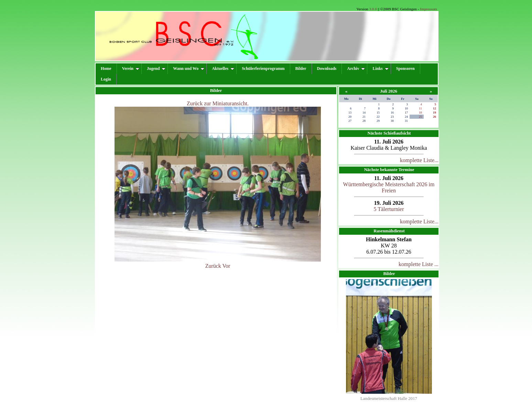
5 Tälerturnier (389, 209)
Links (380, 68)
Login (106, 79)
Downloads (327, 68)
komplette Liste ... (419, 264)
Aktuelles (223, 68)
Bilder (301, 68)
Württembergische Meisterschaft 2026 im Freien (389, 187)
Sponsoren (405, 68)
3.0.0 (373, 9)
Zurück (213, 266)
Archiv (356, 68)
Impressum (428, 9)
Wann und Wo (189, 68)
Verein (131, 68)
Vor (226, 266)
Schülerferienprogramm (263, 68)
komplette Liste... (419, 160)
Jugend (156, 68)
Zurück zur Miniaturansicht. (218, 103)
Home (106, 68)
